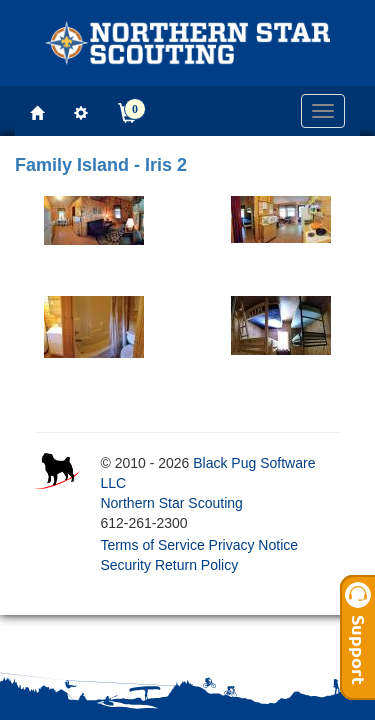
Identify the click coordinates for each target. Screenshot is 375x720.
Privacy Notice (253, 545)
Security (125, 565)
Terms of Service (152, 545)
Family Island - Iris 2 (101, 165)
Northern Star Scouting (171, 503)
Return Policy (196, 565)
